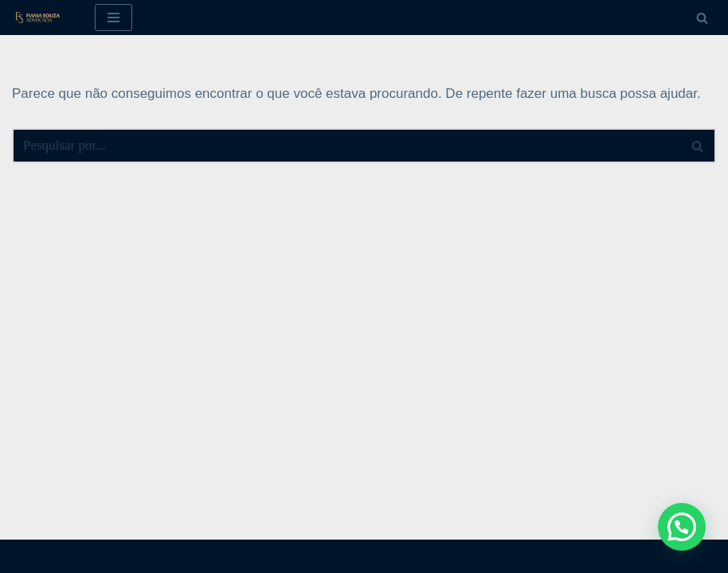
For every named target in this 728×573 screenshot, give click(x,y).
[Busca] (702, 18)
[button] (682, 527)
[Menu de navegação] (114, 18)
